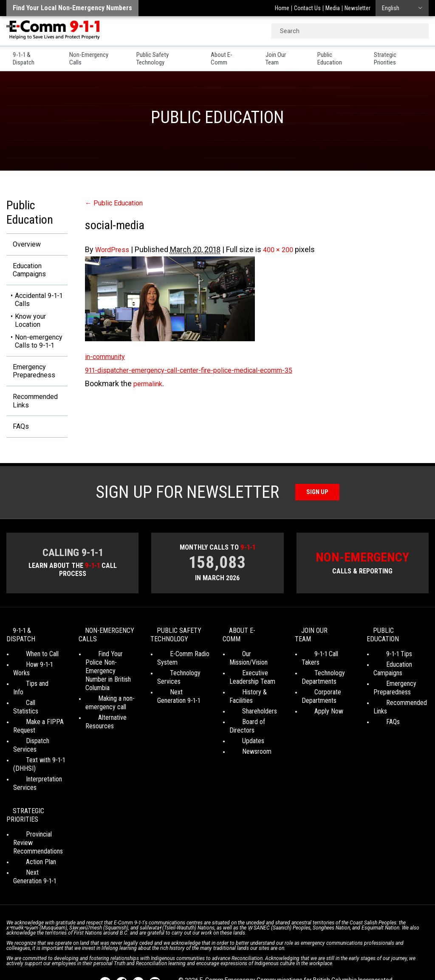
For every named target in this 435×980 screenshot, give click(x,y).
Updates (240, 718)
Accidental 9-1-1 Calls (39, 303)
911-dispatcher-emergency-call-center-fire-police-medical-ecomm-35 (203, 370)
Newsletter (357, 8)
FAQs (15, 434)
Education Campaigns (25, 272)
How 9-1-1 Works (36, 667)
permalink (150, 383)
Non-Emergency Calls (91, 55)
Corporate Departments (319, 690)
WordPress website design (214, 959)
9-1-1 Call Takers (323, 656)
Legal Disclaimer (336, 951)
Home (282, 8)
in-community (109, 356)
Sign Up (318, 500)
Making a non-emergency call (106, 705)
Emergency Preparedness (30, 375)
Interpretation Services (31, 752)
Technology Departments (319, 671)
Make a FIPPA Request (32, 703)
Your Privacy (195, 951)
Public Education (345, 55)
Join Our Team (289, 55)
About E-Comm (234, 55)
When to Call (30, 656)
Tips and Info (30, 678)
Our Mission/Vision (254, 656)
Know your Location (30, 324)
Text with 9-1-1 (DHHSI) (33, 733)
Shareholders (247, 697)
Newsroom (244, 729)
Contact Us (307, 8)
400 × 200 (283, 249)
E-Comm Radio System (177, 669)
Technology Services (172, 688)
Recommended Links (32, 407)
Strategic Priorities (406, 55)
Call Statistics (31, 688)
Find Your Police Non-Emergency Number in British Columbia (108, 678)
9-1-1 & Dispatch (27, 55)
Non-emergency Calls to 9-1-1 (39, 344)
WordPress (114, 249)
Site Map (374, 951)
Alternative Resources (100, 724)
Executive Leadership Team (252, 671)
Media (333, 8)
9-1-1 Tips (386, 656)
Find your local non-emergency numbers (72, 8)
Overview (22, 245)
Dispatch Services (37, 718)
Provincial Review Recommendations (38, 807)
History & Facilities (254, 686)
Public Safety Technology (166, 55)
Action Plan (28, 821)
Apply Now (316, 705)
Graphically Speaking (286, 959)
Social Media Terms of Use (252, 951)
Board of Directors (254, 707)
